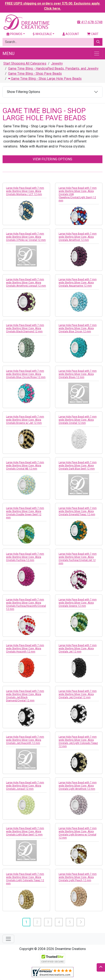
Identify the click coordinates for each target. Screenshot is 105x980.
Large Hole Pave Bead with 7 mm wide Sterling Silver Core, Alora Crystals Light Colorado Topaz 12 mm (25, 879)
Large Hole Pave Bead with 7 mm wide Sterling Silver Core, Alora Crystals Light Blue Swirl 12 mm (25, 831)
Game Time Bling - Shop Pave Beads (35, 74)
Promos (14, 34)
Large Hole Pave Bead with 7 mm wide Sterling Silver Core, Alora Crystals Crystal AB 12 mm (25, 466)
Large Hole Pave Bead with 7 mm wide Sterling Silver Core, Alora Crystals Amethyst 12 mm (78, 237)
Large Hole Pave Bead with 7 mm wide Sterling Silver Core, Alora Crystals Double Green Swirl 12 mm (25, 513)
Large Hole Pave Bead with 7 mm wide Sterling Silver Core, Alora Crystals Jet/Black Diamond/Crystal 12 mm (25, 696)
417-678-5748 (90, 22)
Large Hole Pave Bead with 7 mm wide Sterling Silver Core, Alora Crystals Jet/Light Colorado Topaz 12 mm (78, 742)
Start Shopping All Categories (25, 63)
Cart (93, 34)
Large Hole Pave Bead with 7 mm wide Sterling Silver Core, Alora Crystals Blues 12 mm (78, 374)
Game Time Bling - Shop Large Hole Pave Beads (45, 79)
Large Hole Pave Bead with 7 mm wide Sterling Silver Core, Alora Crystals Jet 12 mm (78, 649)
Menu (8, 54)
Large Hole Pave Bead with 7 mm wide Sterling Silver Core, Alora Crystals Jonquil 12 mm (25, 786)
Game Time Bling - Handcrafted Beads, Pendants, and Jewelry (53, 69)
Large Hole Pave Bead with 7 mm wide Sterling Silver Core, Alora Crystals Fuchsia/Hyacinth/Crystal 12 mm (26, 604)
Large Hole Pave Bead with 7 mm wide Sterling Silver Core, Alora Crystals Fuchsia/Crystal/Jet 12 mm (78, 559)
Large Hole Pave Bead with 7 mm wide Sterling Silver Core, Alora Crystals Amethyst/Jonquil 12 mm (26, 283)
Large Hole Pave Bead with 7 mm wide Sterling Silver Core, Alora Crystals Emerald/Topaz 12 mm (78, 511)
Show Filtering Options (23, 92)
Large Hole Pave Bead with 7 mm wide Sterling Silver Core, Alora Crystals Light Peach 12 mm (78, 877)
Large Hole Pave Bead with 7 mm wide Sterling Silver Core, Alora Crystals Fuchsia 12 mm (25, 557)
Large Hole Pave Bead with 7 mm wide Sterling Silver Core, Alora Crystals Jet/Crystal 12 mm (78, 694)
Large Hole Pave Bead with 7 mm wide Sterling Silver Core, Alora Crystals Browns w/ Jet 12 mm (25, 420)
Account (71, 34)
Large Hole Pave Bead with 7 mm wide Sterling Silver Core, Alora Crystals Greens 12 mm (78, 603)
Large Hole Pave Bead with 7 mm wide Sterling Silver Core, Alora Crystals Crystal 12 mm (78, 420)
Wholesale (42, 34)
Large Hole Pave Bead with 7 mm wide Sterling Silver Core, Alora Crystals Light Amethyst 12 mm (78, 786)
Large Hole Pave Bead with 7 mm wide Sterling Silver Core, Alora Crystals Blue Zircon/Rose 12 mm (26, 374)
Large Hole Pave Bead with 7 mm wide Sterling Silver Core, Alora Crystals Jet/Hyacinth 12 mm (25, 740)
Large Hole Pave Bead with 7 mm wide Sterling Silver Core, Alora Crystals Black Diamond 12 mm (25, 328)
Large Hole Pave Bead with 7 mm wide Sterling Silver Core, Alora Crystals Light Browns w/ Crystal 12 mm (78, 833)
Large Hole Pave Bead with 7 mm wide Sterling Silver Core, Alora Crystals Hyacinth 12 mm (25, 649)
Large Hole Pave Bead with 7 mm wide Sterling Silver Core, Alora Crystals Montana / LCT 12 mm (25, 191)
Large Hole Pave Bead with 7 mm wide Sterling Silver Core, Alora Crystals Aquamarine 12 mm (78, 283)
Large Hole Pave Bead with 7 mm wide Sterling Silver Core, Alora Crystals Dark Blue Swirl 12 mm (78, 466)
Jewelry (57, 63)
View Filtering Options (52, 159)
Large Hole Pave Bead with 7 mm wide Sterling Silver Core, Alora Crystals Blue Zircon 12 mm (78, 328)
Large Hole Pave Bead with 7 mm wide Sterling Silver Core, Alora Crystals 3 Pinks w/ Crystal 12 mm (26, 237)
